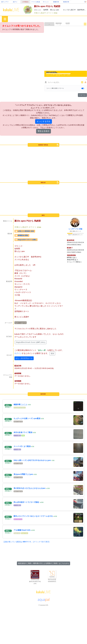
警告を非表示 (43, 131)
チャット (46, 2)
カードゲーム (18, 519)
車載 (23, 436)
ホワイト (50, 13)
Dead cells (17, 533)
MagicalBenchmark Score (31, 342)
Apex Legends (21, 323)
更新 (52, 353)
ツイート (82, 95)
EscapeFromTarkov (20, 408)
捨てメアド (5, 2)
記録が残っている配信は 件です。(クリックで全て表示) (26, 542)
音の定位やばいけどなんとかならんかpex (30, 488)
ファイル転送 (36, 2)
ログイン (18, 353)
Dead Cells (24, 533)
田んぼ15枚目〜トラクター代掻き (26, 502)
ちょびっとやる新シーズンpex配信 (27, 418)
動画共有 (66, 2)
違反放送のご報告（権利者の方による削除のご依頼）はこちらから (43, 563)
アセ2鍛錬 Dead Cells (22, 530)
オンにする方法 (43, 121)
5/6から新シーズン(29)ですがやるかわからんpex (32, 460)
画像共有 (56, 2)
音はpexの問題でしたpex (23, 474)
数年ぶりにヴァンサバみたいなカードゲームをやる (33, 516)
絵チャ (15, 2)
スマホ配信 (17, 436)
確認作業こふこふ (20, 404)
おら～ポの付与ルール (24, 358)
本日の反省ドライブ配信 (23, 432)
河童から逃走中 (40, 13)
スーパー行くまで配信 (22, 446)
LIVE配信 (25, 2)
